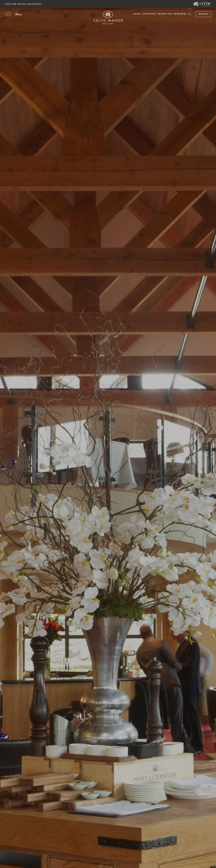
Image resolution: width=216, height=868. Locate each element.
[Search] (186, 15)
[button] (189, 14)
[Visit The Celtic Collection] (202, 4)
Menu (18, 14)
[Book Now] (203, 14)
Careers (137, 14)
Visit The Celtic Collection (23, 4)
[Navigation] (13, 14)
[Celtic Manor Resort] (108, 18)
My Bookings (180, 14)
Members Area (165, 14)
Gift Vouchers (149, 14)
